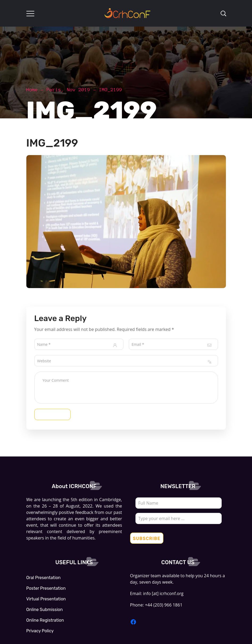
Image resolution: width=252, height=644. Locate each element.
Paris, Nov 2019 (68, 90)
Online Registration (45, 620)
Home (32, 90)
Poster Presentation (46, 588)
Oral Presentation (44, 578)
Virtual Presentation (46, 599)
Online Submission (45, 610)
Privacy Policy (40, 631)
